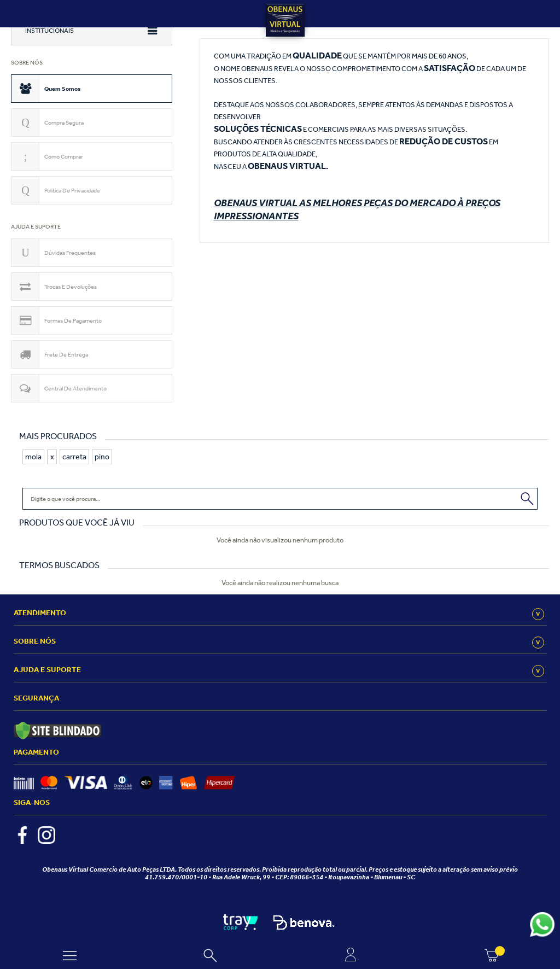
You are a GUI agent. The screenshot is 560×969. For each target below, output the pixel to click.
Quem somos (62, 89)
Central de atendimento (75, 388)
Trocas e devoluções (71, 287)
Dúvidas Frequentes (70, 253)
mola (33, 457)
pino (102, 457)
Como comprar (64, 156)
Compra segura (64, 122)
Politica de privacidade (72, 190)
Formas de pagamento (73, 320)
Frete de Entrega (66, 354)
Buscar (528, 497)
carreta (74, 457)
